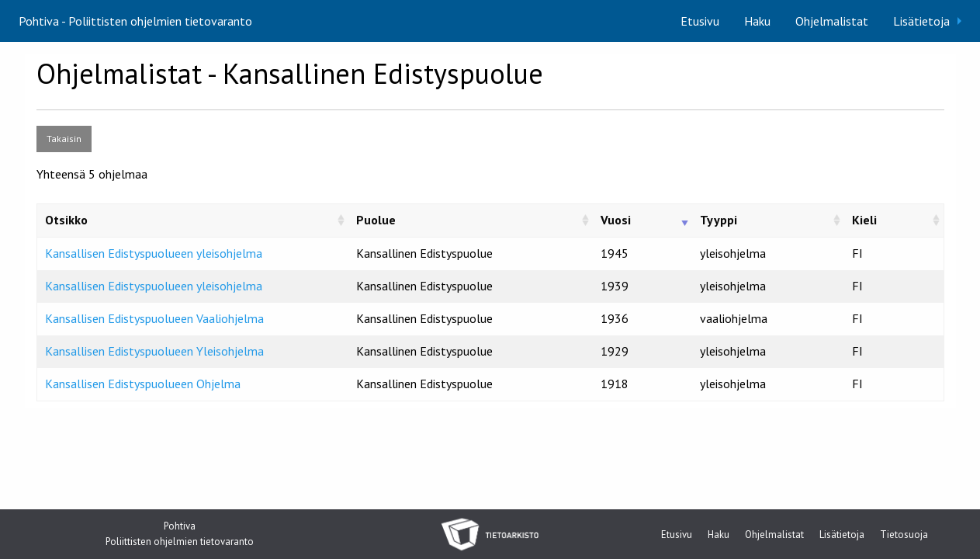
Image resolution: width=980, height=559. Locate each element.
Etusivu (700, 21)
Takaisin (64, 139)
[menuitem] (700, 21)
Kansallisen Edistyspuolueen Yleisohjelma (154, 351)
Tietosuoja (904, 535)
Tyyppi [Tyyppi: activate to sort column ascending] (719, 220)
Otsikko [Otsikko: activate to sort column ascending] (66, 220)
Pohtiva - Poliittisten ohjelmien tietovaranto (135, 21)
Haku (757, 21)
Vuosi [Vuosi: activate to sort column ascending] (616, 220)
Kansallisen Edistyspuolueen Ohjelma (143, 384)
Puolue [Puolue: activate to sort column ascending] (376, 220)
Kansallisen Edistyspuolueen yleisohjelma (154, 253)
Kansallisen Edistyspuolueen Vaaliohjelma (154, 318)
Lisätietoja (921, 21)
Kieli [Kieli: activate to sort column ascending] (864, 220)
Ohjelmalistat (832, 21)
